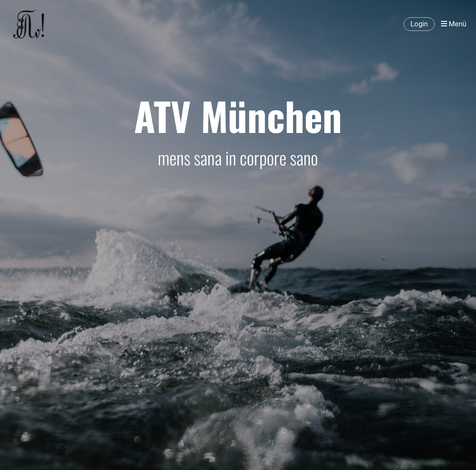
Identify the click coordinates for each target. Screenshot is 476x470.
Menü (454, 24)
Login (419, 24)
